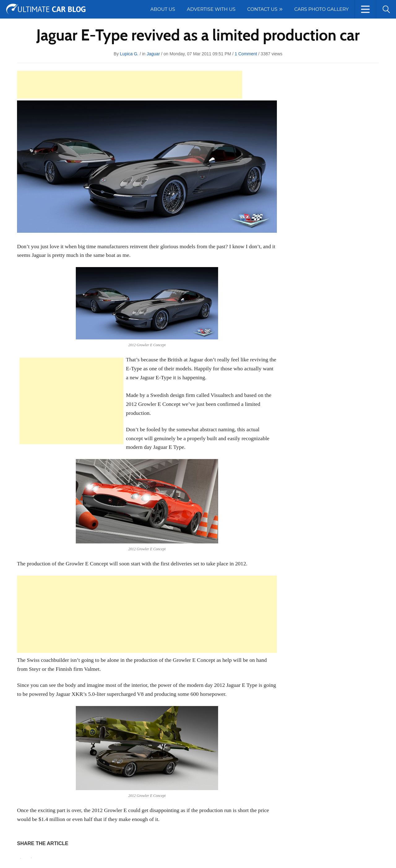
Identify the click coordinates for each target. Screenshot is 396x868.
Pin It (20, 858)
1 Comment (246, 54)
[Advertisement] (130, 85)
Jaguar (153, 54)
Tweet (31, 858)
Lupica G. (129, 54)
